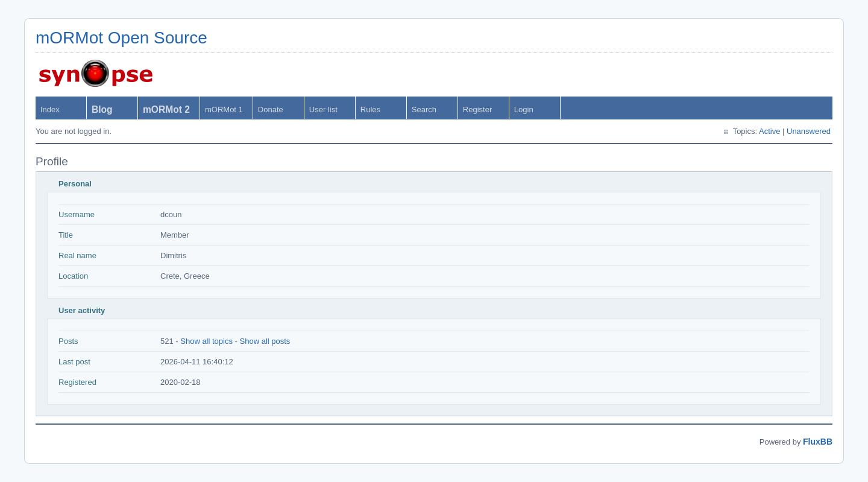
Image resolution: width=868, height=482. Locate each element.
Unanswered (809, 131)
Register (477, 109)
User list (323, 109)
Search (424, 109)
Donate (271, 109)
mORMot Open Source (121, 38)
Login (524, 109)
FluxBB (818, 442)
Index (50, 109)
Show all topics (206, 341)
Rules (370, 109)
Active (769, 131)
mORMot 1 (224, 109)
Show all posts (265, 341)
